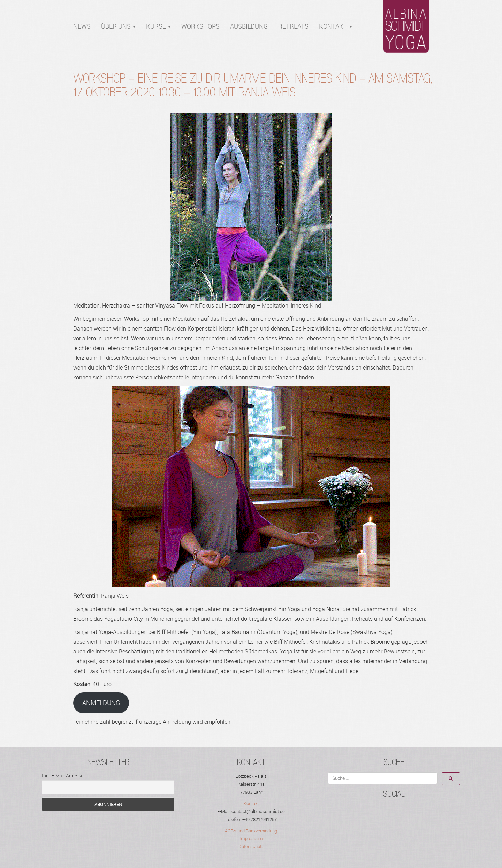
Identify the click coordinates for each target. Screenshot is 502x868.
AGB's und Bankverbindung (251, 831)
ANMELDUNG (101, 703)
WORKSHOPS (200, 26)
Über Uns (118, 26)
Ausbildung (249, 26)
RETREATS (293, 26)
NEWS (82, 26)
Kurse (158, 26)
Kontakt (336, 26)
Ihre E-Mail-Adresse (63, 776)
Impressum (251, 838)
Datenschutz (251, 846)
